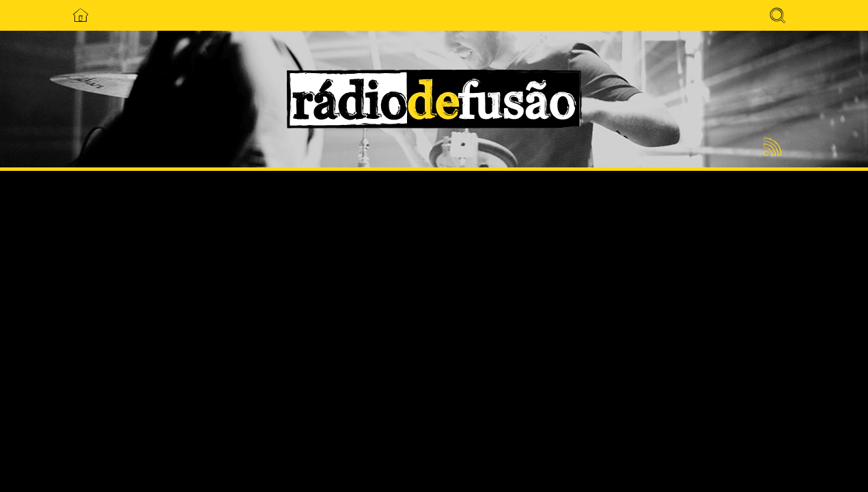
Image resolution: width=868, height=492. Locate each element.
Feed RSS (770, 148)
